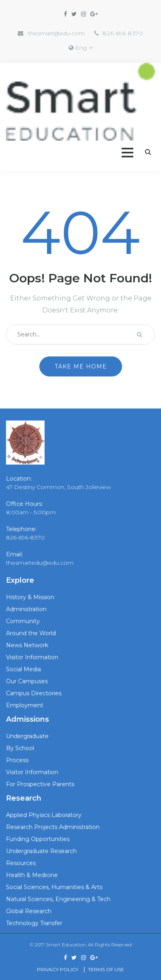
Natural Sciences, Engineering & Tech (58, 899)
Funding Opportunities (38, 839)
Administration (26, 609)
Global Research (29, 911)
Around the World (31, 633)
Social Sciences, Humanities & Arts (54, 887)
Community (23, 621)
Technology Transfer (34, 923)
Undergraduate (27, 736)
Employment (25, 705)
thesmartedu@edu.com (40, 563)
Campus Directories (34, 693)
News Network (27, 645)
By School (20, 748)
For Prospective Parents (40, 784)
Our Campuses (27, 681)
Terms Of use (106, 969)
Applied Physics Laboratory (44, 815)
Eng (81, 48)
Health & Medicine (32, 875)
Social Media (23, 669)
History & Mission (30, 597)
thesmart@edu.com (56, 33)
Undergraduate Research (41, 851)
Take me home (81, 366)
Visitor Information (32, 657)
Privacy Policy (58, 969)
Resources (21, 863)
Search (148, 152)
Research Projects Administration (53, 827)
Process (17, 760)
